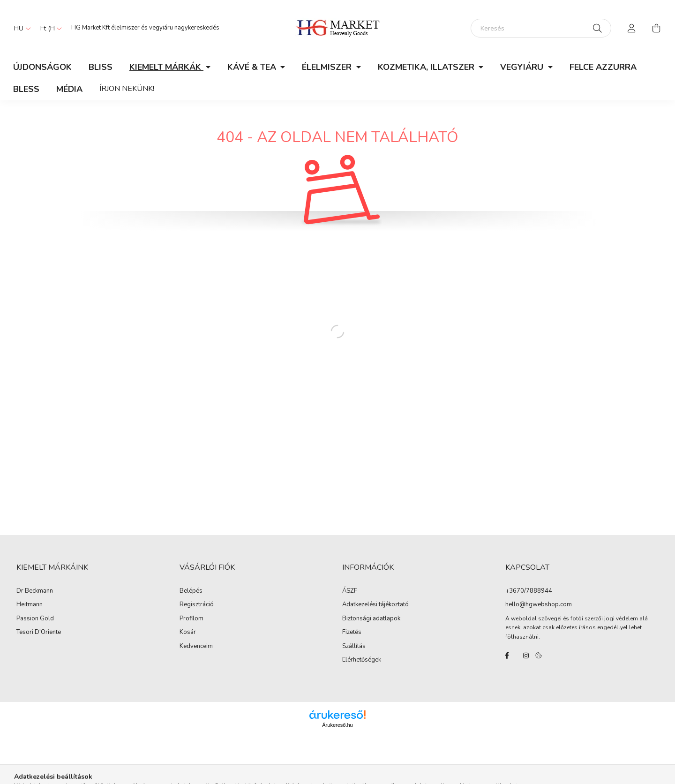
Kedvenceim (196, 647)
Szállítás (354, 647)
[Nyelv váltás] (20, 28)
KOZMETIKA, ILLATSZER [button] (427, 67)
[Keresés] (541, 28)
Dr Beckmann (35, 591)
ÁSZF (350, 591)
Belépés (191, 591)
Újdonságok (42, 67)
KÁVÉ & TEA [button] (253, 67)
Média (69, 89)
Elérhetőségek (362, 660)
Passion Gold (35, 619)
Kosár (188, 633)
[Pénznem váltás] (49, 28)
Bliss (101, 67)
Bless (26, 89)
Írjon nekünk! (127, 89)
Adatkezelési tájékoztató (375, 605)
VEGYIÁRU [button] (523, 67)
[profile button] (632, 28)
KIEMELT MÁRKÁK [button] (166, 67)
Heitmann (30, 605)
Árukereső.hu (337, 725)
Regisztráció (197, 605)
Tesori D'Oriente (39, 633)
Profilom (191, 619)
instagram (526, 656)
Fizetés (352, 633)
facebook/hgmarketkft (507, 656)
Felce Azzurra (603, 67)
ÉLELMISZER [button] (328, 67)
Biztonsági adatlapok (371, 619)
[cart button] (656, 28)
